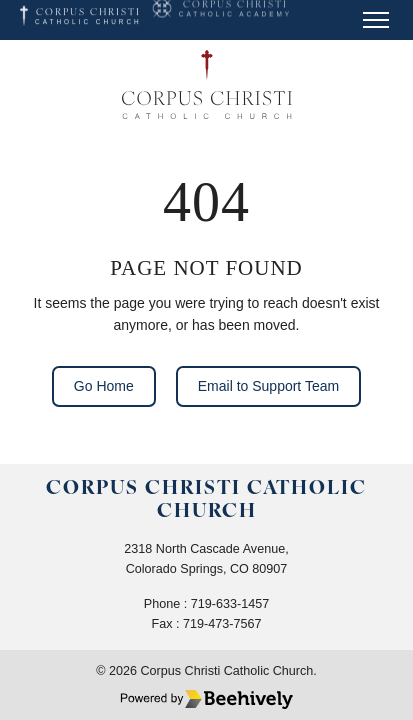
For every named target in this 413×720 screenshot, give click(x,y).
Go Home (104, 386)
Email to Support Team (268, 386)
